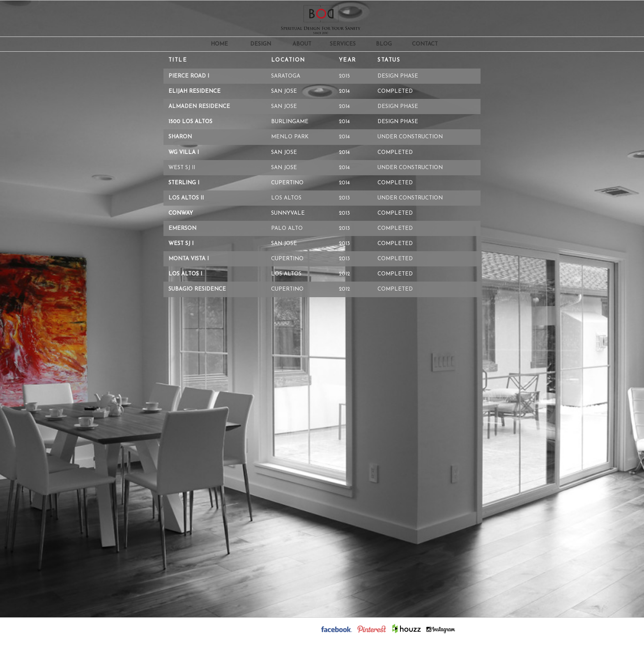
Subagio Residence (197, 289)
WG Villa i (184, 152)
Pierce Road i (189, 76)
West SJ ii (182, 168)
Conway (181, 213)
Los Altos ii (186, 198)
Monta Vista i (189, 259)
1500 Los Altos (190, 122)
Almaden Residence (199, 107)
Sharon (180, 137)
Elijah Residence (194, 91)
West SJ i (181, 244)
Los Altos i (185, 274)
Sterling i (184, 183)
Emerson (182, 228)
